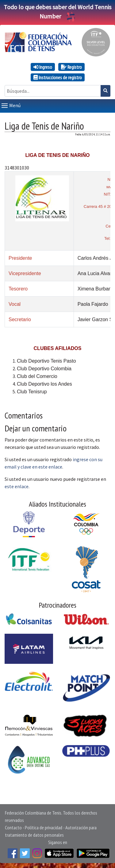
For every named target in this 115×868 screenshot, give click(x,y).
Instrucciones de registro (58, 77)
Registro (71, 67)
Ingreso (43, 67)
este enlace (17, 486)
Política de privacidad (44, 827)
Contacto (13, 827)
